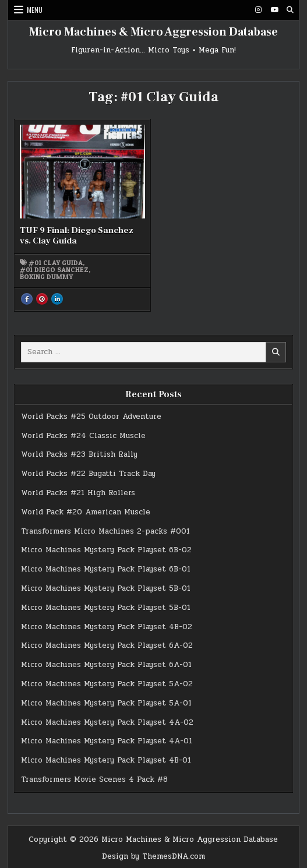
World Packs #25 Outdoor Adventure (91, 417)
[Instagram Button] (259, 10)
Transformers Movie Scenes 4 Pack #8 (94, 779)
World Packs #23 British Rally (79, 454)
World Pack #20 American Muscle (86, 512)
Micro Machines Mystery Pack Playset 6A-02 (107, 645)
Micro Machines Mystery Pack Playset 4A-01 (107, 741)
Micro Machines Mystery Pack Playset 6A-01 (106, 665)
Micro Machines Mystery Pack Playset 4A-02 (107, 722)
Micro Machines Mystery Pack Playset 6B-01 (106, 569)
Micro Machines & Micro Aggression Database (153, 32)
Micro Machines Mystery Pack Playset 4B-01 (106, 760)
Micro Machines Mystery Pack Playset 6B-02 (106, 550)
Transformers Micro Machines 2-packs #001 (105, 531)
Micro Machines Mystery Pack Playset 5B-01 (106, 588)
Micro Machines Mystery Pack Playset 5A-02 (107, 684)
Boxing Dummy (46, 277)
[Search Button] (290, 10)
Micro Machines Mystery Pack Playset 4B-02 (107, 627)
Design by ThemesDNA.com (153, 856)
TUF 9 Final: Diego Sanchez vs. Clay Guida (77, 236)
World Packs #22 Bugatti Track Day (88, 474)
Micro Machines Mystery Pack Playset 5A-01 (106, 703)
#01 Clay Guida (56, 263)
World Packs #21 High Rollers (78, 493)
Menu (35, 10)
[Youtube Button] (274, 10)
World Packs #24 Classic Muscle (83, 436)
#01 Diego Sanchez (54, 270)
